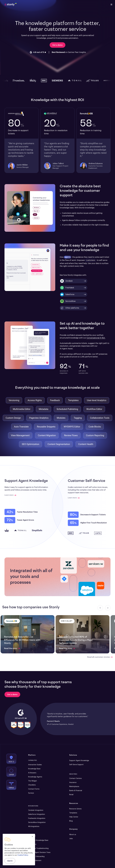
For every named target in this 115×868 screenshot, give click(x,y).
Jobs (71, 839)
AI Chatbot (32, 844)
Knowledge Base (34, 769)
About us (73, 835)
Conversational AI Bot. (96, 338)
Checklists (32, 785)
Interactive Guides (35, 765)
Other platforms (70, 308)
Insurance (73, 783)
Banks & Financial (76, 791)
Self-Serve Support (76, 765)
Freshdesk (67, 288)
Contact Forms (34, 789)
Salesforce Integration (37, 814)
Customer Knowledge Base (38, 840)
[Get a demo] (12, 694)
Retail (71, 795)
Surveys (31, 793)
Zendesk (66, 281)
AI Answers (32, 773)
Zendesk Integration (36, 810)
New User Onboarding (36, 857)
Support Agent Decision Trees (39, 852)
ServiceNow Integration (37, 822)
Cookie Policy (23, 855)
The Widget (33, 781)
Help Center (74, 817)
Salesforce (67, 294)
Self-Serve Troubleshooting (38, 848)
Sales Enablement (35, 861)
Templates (73, 813)
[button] (82, 577)
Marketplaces (74, 787)
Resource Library (75, 809)
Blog (71, 821)
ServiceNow (68, 301)
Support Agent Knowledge (79, 761)
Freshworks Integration (37, 818)
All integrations (34, 826)
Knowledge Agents (35, 777)
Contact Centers (76, 778)
